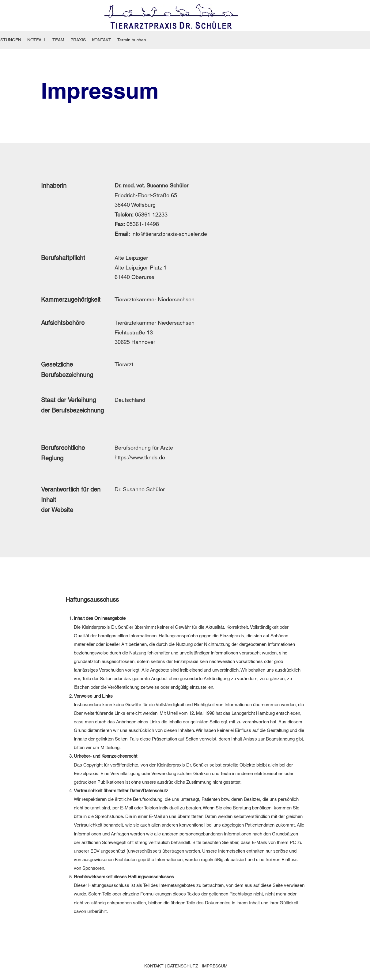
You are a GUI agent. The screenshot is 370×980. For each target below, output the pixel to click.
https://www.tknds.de (140, 457)
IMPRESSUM (215, 966)
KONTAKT (154, 966)
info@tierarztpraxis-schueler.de (169, 234)
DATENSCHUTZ (183, 966)
